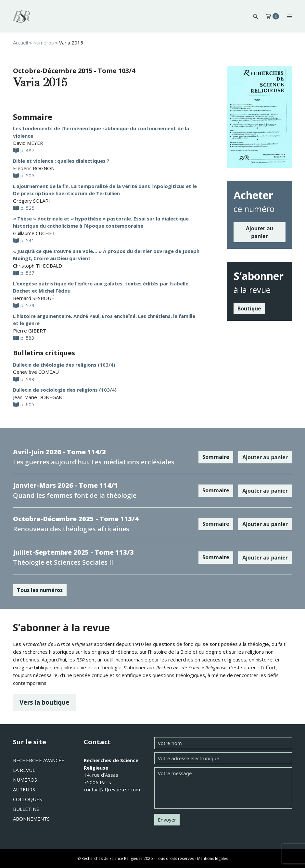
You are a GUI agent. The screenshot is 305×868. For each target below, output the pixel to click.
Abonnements (31, 819)
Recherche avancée (39, 760)
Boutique (249, 308)
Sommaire (216, 457)
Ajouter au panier (260, 232)
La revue (24, 770)
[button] (255, 16)
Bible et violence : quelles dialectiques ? (61, 161)
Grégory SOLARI (32, 201)
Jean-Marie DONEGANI (38, 397)
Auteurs (24, 789)
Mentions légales (213, 858)
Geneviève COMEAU (36, 372)
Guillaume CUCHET (34, 233)
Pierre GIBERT (30, 331)
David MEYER (28, 143)
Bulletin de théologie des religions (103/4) (64, 365)
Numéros (44, 43)
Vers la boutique (44, 702)
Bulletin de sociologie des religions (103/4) (65, 390)
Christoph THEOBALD (38, 266)
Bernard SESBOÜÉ (34, 298)
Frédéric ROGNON (34, 168)
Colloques (27, 799)
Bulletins (26, 809)
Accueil (20, 43)
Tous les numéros (40, 590)
